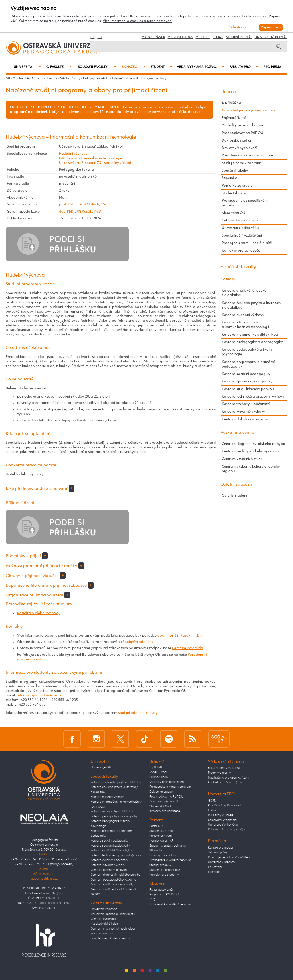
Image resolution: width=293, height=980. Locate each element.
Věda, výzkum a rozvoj (200, 67)
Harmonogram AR (161, 841)
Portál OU (156, 826)
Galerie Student (234, 496)
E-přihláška (231, 103)
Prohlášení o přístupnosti (224, 806)
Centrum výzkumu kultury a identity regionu (251, 469)
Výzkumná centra (237, 432)
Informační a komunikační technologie (91, 158)
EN (99, 37)
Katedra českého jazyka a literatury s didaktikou (252, 305)
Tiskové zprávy (218, 853)
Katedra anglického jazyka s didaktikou (244, 293)
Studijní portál (239, 37)
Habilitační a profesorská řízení (228, 778)
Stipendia (230, 178)
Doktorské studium (237, 141)
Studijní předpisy (160, 865)
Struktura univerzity (44, 78)
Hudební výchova (73, 154)
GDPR (212, 801)
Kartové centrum (102, 934)
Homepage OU (101, 767)
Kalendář (214, 872)
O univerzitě (21, 78)
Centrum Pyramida (188, 648)
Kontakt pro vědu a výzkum (226, 783)
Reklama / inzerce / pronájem (228, 830)
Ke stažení (215, 867)
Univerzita (27, 67)
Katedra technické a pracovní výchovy (253, 397)
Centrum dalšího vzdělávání (245, 419)
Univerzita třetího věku (240, 228)
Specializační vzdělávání (242, 236)
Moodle (203, 37)
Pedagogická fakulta (96, 78)
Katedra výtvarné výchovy (243, 412)
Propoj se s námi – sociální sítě (247, 243)
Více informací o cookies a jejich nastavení (137, 21)
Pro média (272, 67)
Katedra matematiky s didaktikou (250, 335)
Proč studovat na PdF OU (242, 133)
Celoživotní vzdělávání (240, 220)
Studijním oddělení (138, 642)
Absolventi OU (233, 213)
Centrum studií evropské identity (112, 885)
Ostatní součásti (236, 484)
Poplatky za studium (239, 186)
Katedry (228, 279)
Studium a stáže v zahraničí (168, 846)
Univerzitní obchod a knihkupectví (113, 914)
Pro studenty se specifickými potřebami (245, 203)
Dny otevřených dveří (239, 148)
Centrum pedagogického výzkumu (250, 451)
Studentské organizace (165, 870)
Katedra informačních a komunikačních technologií (245, 325)
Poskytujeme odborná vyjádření (229, 857)
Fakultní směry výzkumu (224, 768)
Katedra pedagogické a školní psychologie (247, 352)
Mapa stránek (153, 37)
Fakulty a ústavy (70, 78)
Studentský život (235, 193)
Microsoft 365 (180, 37)
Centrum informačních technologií (113, 929)
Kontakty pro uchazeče (241, 251)
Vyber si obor (158, 772)
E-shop (213, 810)
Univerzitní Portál (271, 37)
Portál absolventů (161, 890)
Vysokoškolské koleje (105, 924)
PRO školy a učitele (221, 815)
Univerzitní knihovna (104, 909)
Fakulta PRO (244, 67)
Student (161, 67)
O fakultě (59, 67)
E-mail (218, 37)
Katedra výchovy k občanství (246, 404)
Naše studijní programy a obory (146, 78)
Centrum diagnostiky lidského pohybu (253, 444)
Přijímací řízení (234, 118)
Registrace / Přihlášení (164, 895)
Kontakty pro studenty (164, 875)
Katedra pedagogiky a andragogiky (252, 342)
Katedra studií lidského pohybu (248, 389)
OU (8, 78)
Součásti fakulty (97, 67)
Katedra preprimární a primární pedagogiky (248, 364)
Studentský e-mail (161, 831)
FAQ (152, 900)
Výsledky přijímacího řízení (244, 125)
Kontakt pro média (220, 848)
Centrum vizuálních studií (242, 459)
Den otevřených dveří (164, 802)
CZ (92, 37)
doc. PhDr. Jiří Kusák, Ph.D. (81, 212)
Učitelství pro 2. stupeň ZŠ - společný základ (95, 163)
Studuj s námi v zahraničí (242, 163)
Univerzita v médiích (221, 862)
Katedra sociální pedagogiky (246, 374)
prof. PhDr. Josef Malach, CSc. (83, 204)
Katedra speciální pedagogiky (247, 381)
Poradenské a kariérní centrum (247, 155)
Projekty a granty (219, 773)
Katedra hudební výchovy (38, 613)
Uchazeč (134, 67)
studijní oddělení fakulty (138, 713)
